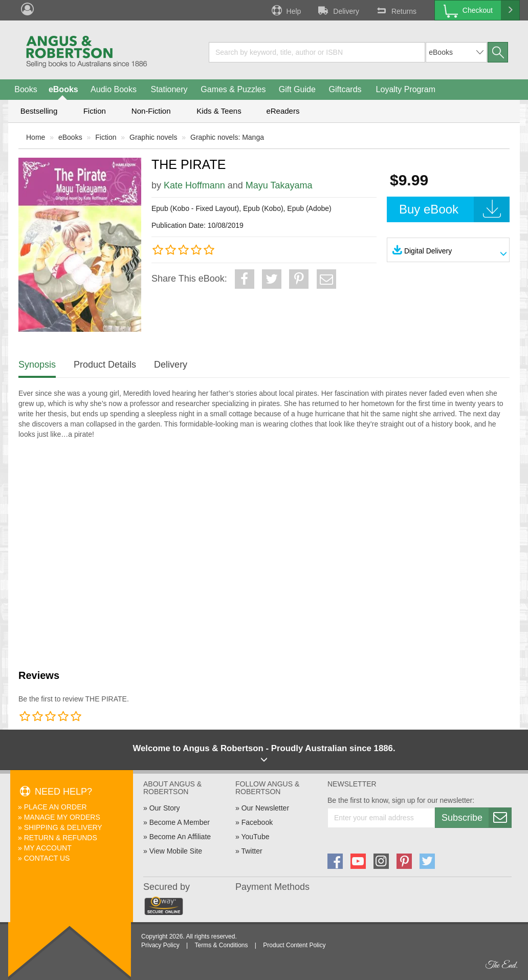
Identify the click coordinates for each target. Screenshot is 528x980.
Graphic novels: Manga (227, 137)
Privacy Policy (160, 945)
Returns (395, 10)
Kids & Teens (219, 111)
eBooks (63, 89)
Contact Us (47, 858)
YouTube (255, 837)
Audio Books (114, 89)
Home (36, 137)
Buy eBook (454, 209)
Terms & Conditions (221, 945)
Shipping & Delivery (63, 827)
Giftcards (345, 89)
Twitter (251, 851)
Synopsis (37, 365)
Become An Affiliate (180, 837)
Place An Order (56, 807)
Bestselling (39, 111)
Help (285, 10)
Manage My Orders (62, 817)
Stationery (169, 89)
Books (26, 89)
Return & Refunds (61, 838)
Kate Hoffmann (194, 185)
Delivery (338, 10)
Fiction (95, 111)
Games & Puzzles (233, 89)
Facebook (257, 822)
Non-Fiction (151, 111)
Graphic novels (153, 137)
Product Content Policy (294, 945)
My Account (48, 848)
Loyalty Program (406, 89)
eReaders (283, 111)
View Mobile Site (176, 851)
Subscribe (476, 818)
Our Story (165, 808)
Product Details (105, 365)
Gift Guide (297, 89)
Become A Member (180, 822)
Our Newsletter (265, 808)
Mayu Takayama (279, 185)
